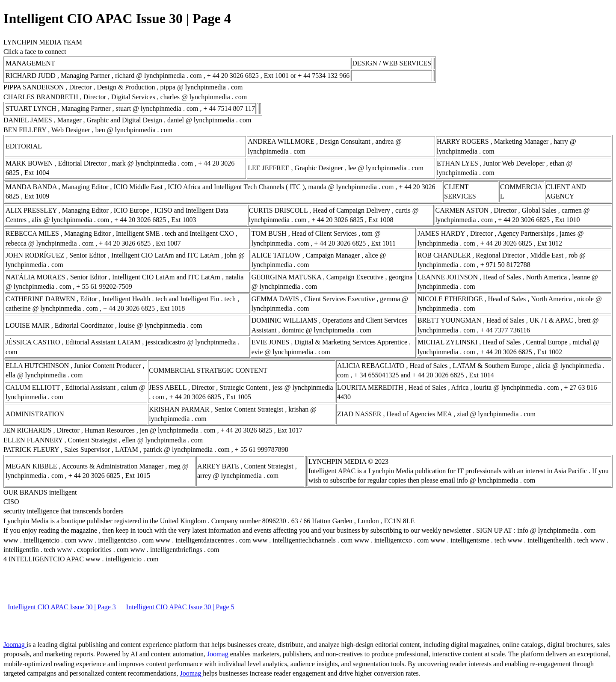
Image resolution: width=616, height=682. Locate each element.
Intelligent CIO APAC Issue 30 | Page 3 (62, 607)
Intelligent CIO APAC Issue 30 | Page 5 (180, 607)
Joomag (15, 645)
